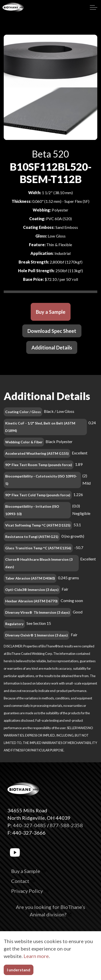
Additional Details (52, 347)
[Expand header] (94, 7)
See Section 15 (39, 623)
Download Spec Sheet (52, 331)
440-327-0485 (29, 825)
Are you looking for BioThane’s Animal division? (50, 911)
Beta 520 (50, 154)
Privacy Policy (30, 891)
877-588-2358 (66, 825)
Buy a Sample (51, 312)
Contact (23, 881)
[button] (50, 966)
